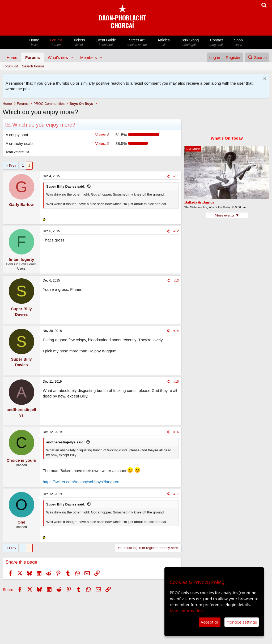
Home (34, 43)
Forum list (10, 66)
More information (186, 611)
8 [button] (102, 135)
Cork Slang (190, 43)
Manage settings (242, 622)
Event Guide (106, 43)
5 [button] (102, 143)
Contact (216, 43)
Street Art (137, 43)
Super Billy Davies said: (66, 186)
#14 (176, 331)
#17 (176, 494)
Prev (13, 165)
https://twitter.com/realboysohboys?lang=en (81, 482)
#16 (176, 432)
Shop (238, 43)
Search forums (33, 66)
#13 (176, 280)
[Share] (168, 176)
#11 (176, 176)
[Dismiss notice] (264, 79)
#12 (176, 231)
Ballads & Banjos (199, 202)
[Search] (257, 57)
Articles (164, 43)
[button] (73, 57)
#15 (176, 382)
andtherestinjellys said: (65, 442)
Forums (56, 43)
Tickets (79, 43)
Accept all (210, 622)
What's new (58, 57)
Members (89, 57)
